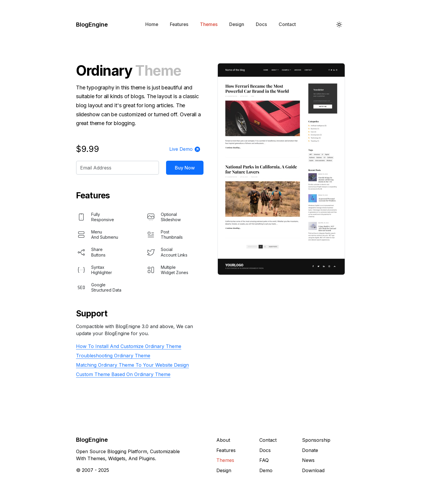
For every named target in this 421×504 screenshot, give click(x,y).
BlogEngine (92, 25)
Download (313, 470)
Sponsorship (316, 440)
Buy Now (185, 168)
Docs (261, 24)
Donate (310, 450)
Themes (209, 24)
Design (237, 24)
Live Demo (185, 149)
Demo (266, 470)
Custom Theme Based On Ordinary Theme (123, 374)
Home (152, 24)
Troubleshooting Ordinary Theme (113, 356)
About (223, 440)
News (308, 460)
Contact (287, 24)
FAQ (264, 460)
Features (179, 24)
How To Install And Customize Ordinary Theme (129, 346)
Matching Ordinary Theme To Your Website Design (132, 365)
